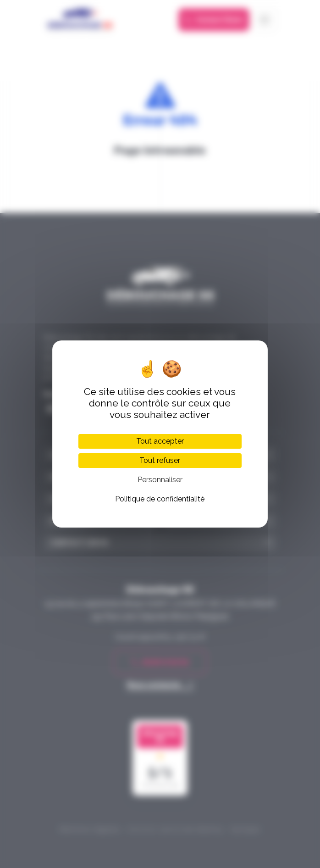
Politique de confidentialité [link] (160, 499)
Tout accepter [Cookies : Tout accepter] (160, 441)
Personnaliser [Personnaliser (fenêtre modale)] (160, 480)
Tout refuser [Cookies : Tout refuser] (160, 460)
